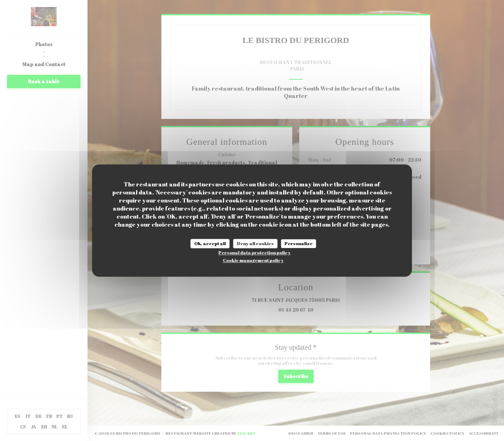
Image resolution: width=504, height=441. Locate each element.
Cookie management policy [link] (253, 260)
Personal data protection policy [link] (254, 252)
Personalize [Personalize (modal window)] (299, 243)
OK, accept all (210, 243)
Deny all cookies (255, 243)
